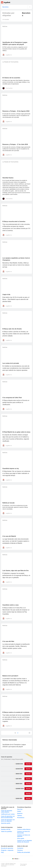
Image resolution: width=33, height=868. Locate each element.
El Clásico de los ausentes (11, 78)
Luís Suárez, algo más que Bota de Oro (16, 571)
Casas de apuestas (7, 757)
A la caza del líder (8, 641)
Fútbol (19, 811)
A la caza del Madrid (9, 536)
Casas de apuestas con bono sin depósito (8, 820)
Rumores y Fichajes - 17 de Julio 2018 (15, 144)
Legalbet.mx (9, 55)
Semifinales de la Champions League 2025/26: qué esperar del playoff (14, 746)
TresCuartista (9, 88)
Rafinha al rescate (8, 503)
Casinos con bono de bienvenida (23, 832)
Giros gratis (21, 838)
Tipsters (20, 816)
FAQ (2, 852)
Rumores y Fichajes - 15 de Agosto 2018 (16, 111)
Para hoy (20, 809)
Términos (20, 850)
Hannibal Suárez (8, 178)
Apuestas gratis (6, 823)
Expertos (20, 813)
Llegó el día (6, 295)
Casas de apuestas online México (7, 811)
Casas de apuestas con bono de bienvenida (8, 817)
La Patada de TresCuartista (10, 62)
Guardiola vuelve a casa (10, 605)
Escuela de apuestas (7, 848)
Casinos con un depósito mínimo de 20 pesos (25, 841)
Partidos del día (6, 829)
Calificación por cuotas (8, 814)
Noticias (5, 26)
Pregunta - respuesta (7, 850)
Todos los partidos (7, 831)
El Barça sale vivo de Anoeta (12, 329)
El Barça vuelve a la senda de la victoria (16, 712)
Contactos (20, 848)
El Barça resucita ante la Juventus (14, 221)
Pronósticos (21, 818)
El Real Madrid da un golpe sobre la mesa (16, 432)
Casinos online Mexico (24, 829)
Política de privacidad (24, 852)
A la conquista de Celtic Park (12, 398)
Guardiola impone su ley (11, 469)
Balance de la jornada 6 (10, 676)
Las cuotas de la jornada (11, 363)
